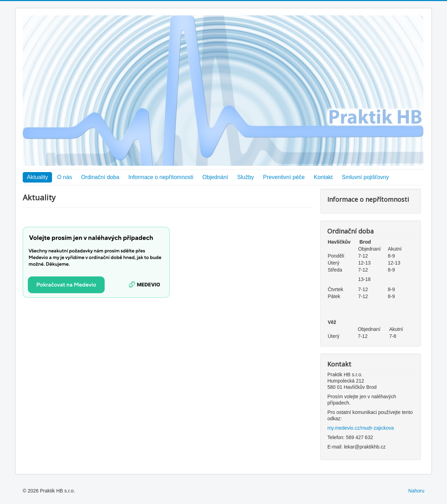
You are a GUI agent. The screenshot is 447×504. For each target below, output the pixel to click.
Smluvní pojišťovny (365, 177)
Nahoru (416, 491)
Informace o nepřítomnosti (161, 177)
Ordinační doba (100, 177)
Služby (246, 177)
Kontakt (323, 177)
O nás (64, 177)
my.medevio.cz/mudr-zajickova (360, 428)
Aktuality (37, 177)
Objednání (215, 177)
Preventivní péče (284, 177)
